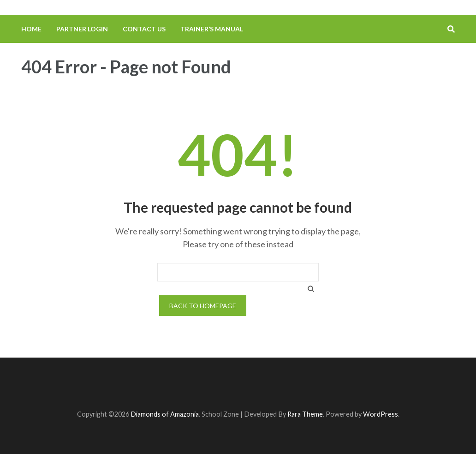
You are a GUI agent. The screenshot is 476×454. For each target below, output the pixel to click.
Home (31, 29)
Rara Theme (305, 414)
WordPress (381, 414)
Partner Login (82, 29)
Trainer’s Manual (212, 29)
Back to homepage (203, 306)
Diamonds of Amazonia (165, 414)
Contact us (144, 29)
